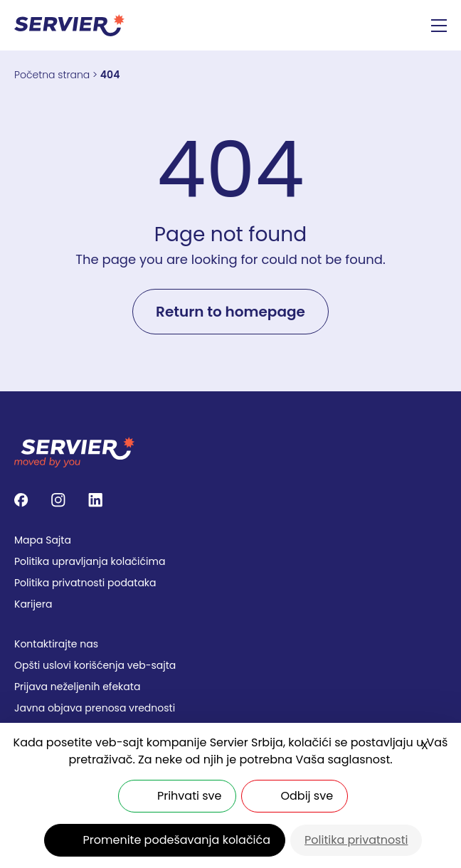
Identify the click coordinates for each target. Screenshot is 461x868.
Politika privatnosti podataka (85, 583)
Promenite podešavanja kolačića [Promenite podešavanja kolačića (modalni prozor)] (177, 840)
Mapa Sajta (43, 540)
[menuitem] (231, 540)
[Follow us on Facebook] (21, 500)
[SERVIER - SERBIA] (69, 25)
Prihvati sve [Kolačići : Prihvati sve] (189, 796)
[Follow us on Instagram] (58, 500)
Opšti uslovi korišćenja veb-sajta (95, 665)
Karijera (33, 604)
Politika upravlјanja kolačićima (90, 561)
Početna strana (52, 75)
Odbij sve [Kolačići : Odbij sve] (307, 796)
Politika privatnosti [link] (356, 840)
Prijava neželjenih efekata (77, 687)
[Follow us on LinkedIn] (95, 500)
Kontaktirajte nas (56, 644)
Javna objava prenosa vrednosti (95, 708)
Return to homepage (231, 312)
